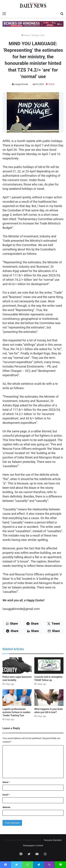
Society (35, 35)
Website (6, 807)
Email (6, 795)
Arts (43, 35)
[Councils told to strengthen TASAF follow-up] (49, 666)
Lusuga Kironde (21, 84)
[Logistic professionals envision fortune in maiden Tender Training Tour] (17, 698)
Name (6, 782)
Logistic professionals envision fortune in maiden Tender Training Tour (16, 712)
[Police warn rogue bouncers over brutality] (17, 666)
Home (25, 35)
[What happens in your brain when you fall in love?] (49, 698)
